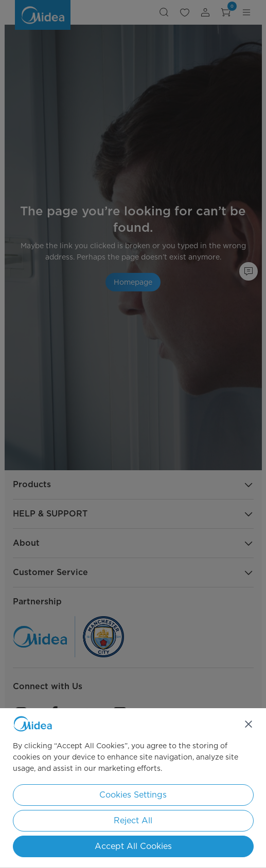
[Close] (249, 724)
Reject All (133, 820)
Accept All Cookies (133, 846)
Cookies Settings (133, 795)
